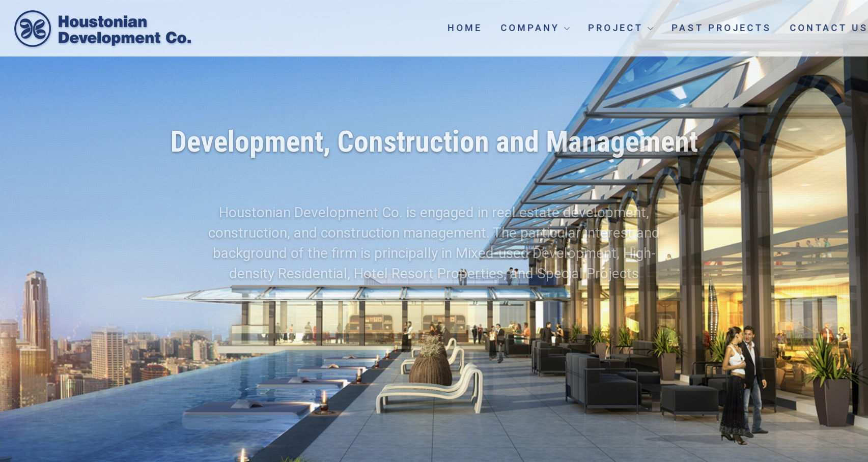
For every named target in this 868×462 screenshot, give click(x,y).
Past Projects (750, 28)
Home (493, 28)
